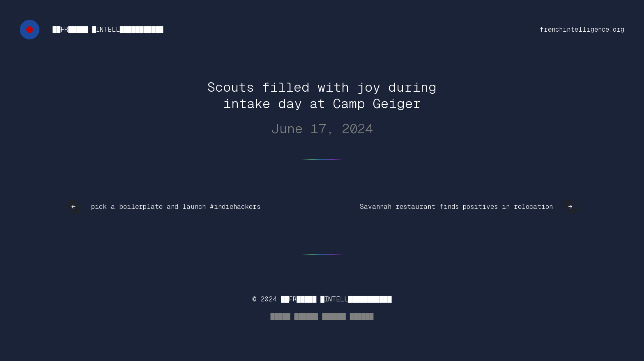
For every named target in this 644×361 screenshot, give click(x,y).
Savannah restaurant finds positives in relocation (456, 207)
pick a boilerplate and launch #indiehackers (176, 207)
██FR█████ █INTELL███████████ (108, 29)
